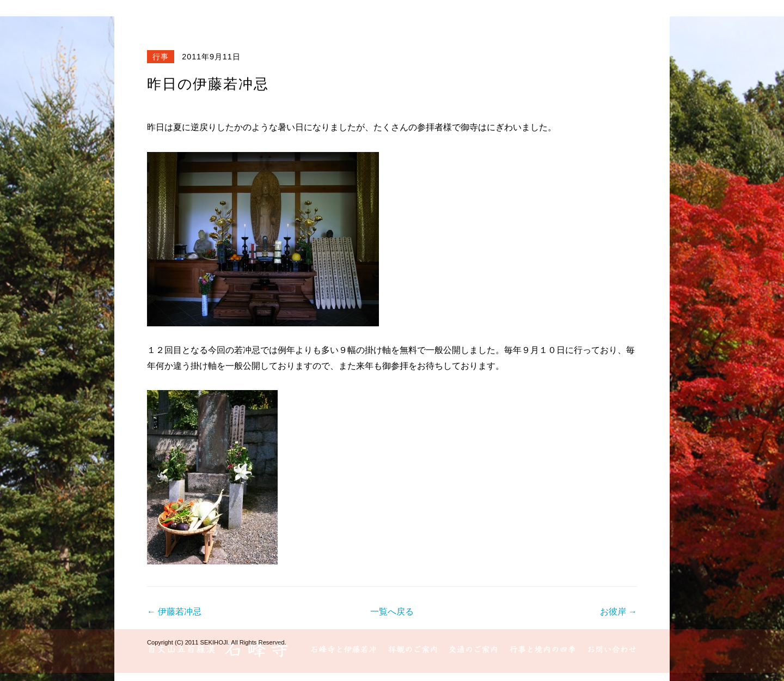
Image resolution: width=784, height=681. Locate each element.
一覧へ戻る (392, 612)
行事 (161, 57)
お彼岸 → (618, 612)
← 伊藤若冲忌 (174, 612)
